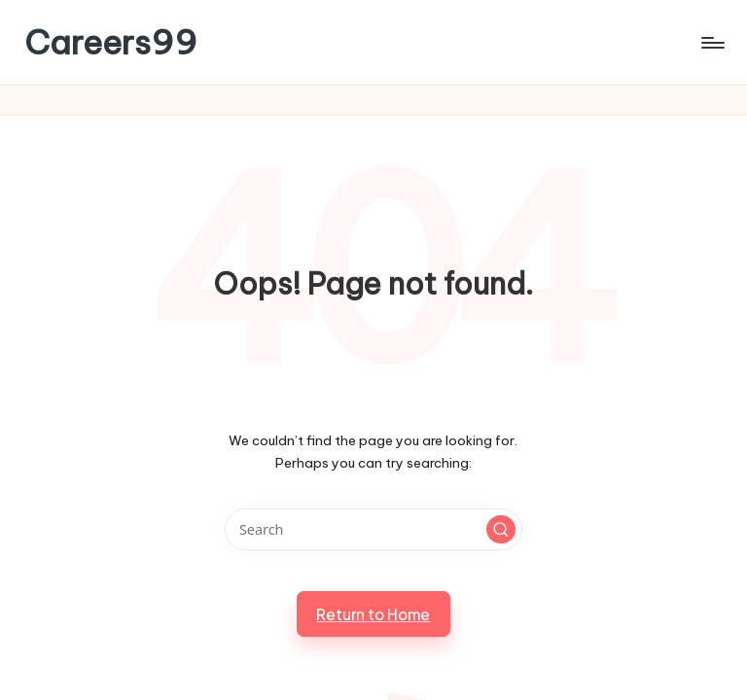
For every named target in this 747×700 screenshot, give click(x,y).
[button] (501, 530)
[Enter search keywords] (373, 529)
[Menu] (711, 43)
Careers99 (111, 42)
